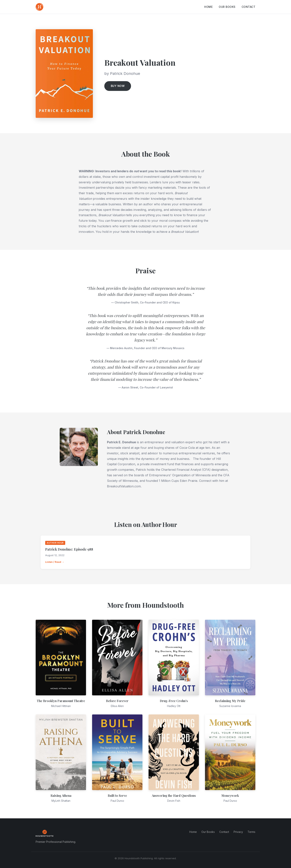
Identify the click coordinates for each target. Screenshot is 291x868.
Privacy (238, 832)
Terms (251, 832)
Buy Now (118, 86)
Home (208, 7)
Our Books (227, 7)
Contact (249, 7)
